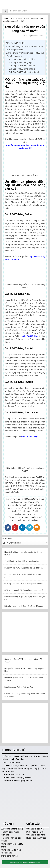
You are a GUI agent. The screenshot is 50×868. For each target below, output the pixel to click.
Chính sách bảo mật (35, 829)
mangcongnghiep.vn (22, 780)
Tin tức (18, 18)
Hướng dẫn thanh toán (36, 838)
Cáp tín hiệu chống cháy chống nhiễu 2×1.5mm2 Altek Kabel (25, 695)
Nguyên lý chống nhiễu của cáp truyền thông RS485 (23, 553)
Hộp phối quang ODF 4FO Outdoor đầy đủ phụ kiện (24, 670)
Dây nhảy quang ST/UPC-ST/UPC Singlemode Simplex (24, 679)
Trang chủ (8, 18)
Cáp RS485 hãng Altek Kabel (26, 72)
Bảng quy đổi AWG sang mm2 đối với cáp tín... (24, 568)
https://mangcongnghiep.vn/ (29, 517)
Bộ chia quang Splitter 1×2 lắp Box (19, 687)
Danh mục (7, 538)
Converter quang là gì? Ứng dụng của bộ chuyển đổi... (25, 598)
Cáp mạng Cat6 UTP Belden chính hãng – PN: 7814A (24, 660)
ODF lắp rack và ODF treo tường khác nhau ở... (24, 584)
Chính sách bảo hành (36, 835)
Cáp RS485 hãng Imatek (24, 69)
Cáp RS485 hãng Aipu (23, 62)
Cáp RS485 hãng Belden (24, 59)
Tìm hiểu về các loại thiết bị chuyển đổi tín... (23, 561)
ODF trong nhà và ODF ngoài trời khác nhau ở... (24, 590)
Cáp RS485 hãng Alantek (24, 66)
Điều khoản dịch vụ (35, 832)
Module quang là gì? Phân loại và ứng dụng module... (23, 576)
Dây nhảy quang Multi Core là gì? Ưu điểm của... (25, 606)
